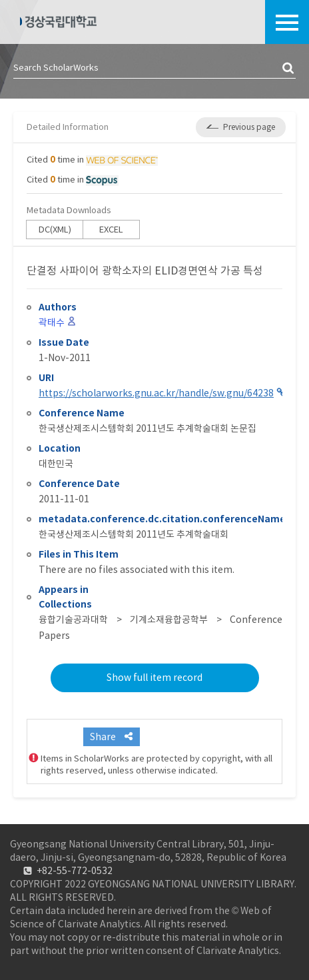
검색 (289, 69)
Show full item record (154, 678)
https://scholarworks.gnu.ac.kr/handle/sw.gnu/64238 (156, 393)
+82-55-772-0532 (75, 871)
